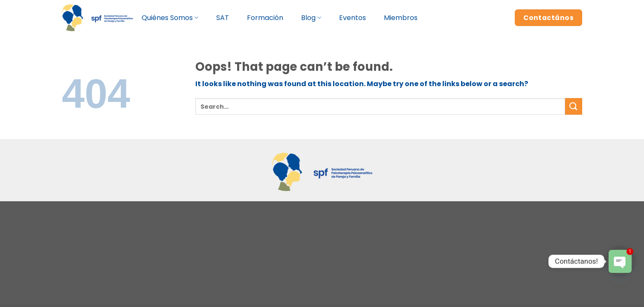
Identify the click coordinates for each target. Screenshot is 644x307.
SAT (223, 18)
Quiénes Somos (170, 18)
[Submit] (574, 106)
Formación (265, 18)
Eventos (352, 18)
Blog (311, 18)
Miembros (401, 18)
